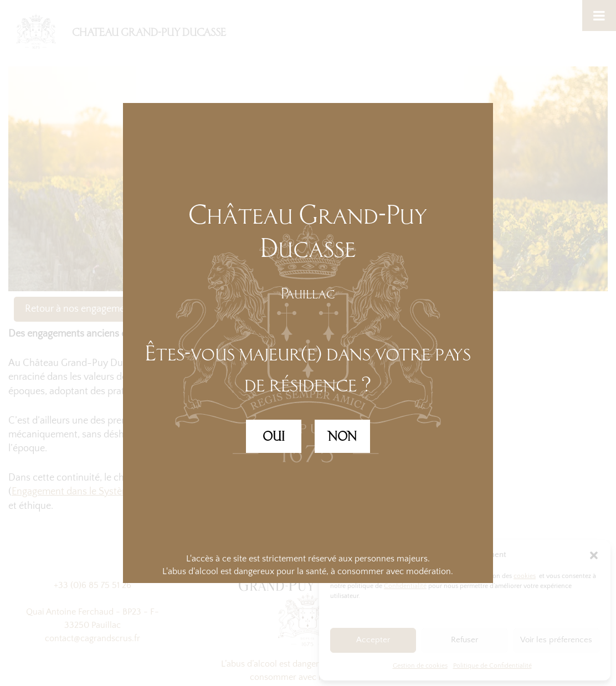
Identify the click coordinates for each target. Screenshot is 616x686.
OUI (274, 436)
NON (342, 436)
